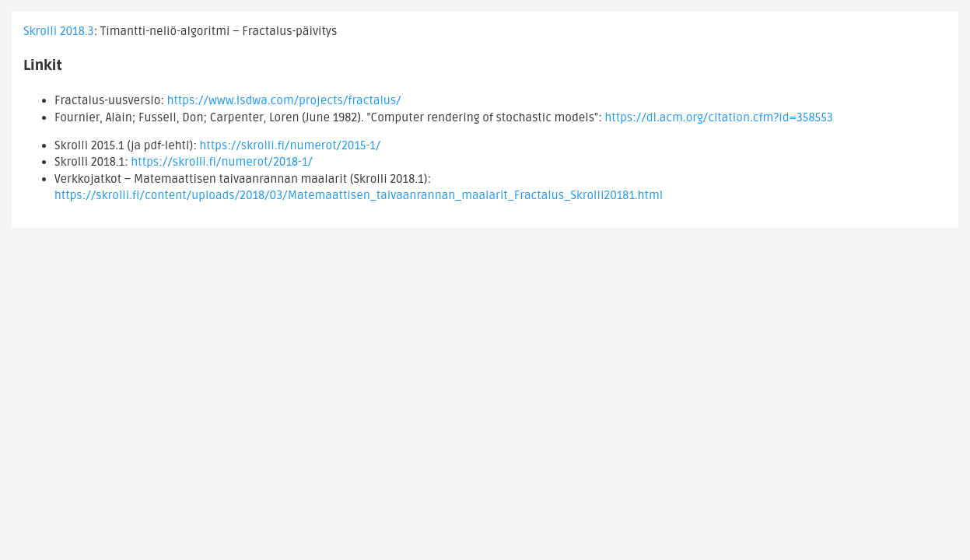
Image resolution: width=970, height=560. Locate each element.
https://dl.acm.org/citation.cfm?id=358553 (720, 117)
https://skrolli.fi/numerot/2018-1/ (222, 162)
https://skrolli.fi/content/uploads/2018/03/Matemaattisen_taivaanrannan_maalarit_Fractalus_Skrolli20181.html (359, 195)
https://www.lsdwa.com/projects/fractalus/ (284, 100)
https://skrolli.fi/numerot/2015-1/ (291, 145)
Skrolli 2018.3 (59, 31)
